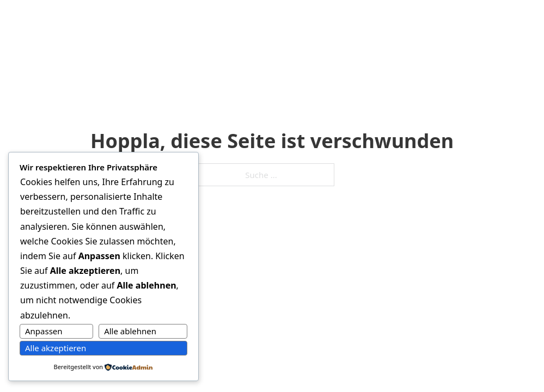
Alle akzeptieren (56, 348)
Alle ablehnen (130, 331)
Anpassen (44, 331)
